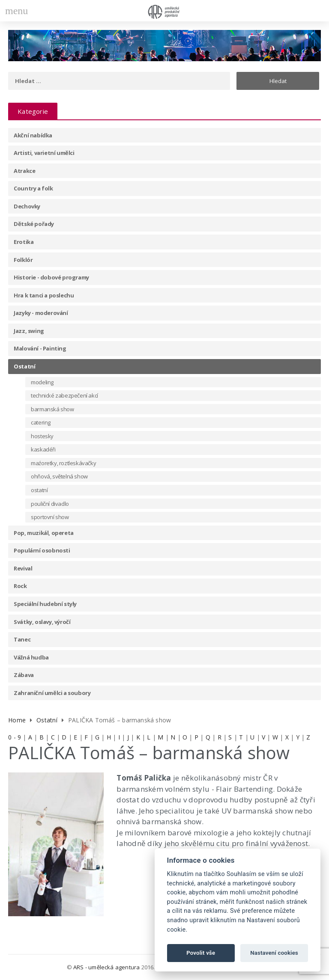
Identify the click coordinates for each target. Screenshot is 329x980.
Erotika (24, 242)
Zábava (24, 675)
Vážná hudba (31, 657)
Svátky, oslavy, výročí (42, 622)
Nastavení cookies (274, 953)
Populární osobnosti (42, 550)
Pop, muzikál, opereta (44, 533)
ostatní (39, 490)
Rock (20, 586)
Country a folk (33, 188)
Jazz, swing (29, 331)
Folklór (23, 260)
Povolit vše (201, 953)
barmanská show (52, 409)
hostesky (42, 436)
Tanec (22, 639)
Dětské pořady (34, 224)
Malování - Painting (40, 348)
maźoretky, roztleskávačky (63, 463)
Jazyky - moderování (41, 313)
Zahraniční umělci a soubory (52, 693)
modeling (42, 382)
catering (41, 422)
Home (17, 720)
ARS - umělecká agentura (107, 967)
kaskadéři (43, 449)
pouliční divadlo (50, 504)
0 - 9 (15, 737)
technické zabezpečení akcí (64, 395)
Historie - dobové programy (51, 277)
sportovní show (50, 517)
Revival (23, 568)
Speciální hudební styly (45, 604)
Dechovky (27, 206)
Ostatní (24, 366)
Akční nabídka (33, 135)
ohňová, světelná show (59, 476)
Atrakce (24, 171)
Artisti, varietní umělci (44, 153)
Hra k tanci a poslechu (44, 295)
